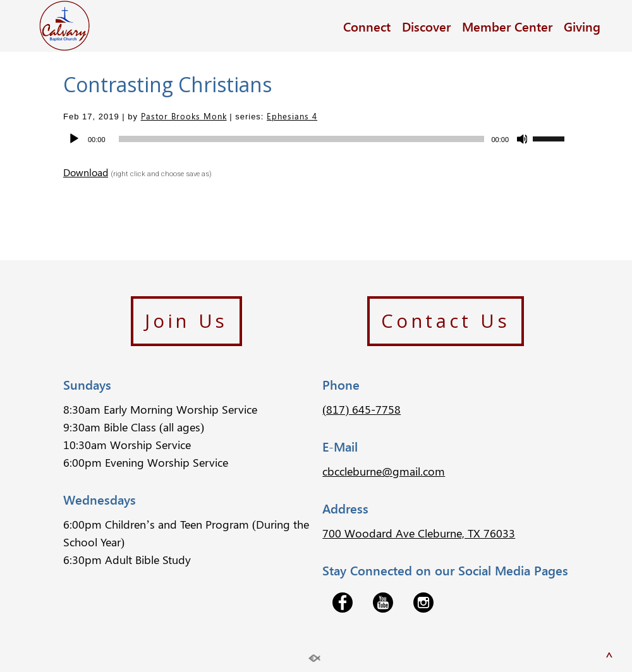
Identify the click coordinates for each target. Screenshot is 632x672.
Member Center (507, 26)
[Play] (74, 139)
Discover (426, 26)
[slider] (302, 139)
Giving (582, 26)
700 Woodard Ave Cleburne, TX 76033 (419, 533)
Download (86, 172)
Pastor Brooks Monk (184, 116)
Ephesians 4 (292, 116)
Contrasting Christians (167, 84)
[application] (316, 139)
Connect (367, 26)
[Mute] (523, 139)
